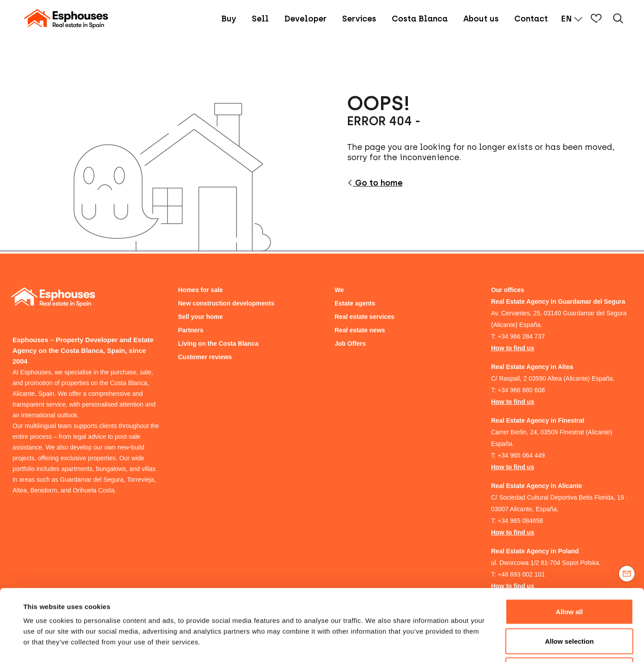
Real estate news (360, 330)
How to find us (513, 348)
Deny (570, 603)
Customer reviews (205, 357)
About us (481, 19)
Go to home (375, 183)
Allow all (570, 545)
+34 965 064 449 (521, 455)
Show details (375, 644)
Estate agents (355, 303)
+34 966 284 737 (521, 336)
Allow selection (569, 574)
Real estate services (364, 317)
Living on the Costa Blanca (218, 344)
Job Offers (350, 344)
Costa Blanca (420, 19)
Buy (229, 19)
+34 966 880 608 (521, 390)
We (339, 290)
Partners (191, 330)
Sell (260, 19)
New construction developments (226, 303)
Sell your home (200, 317)
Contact (531, 19)
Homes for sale (200, 290)
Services (359, 19)
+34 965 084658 (521, 521)
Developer (305, 19)
